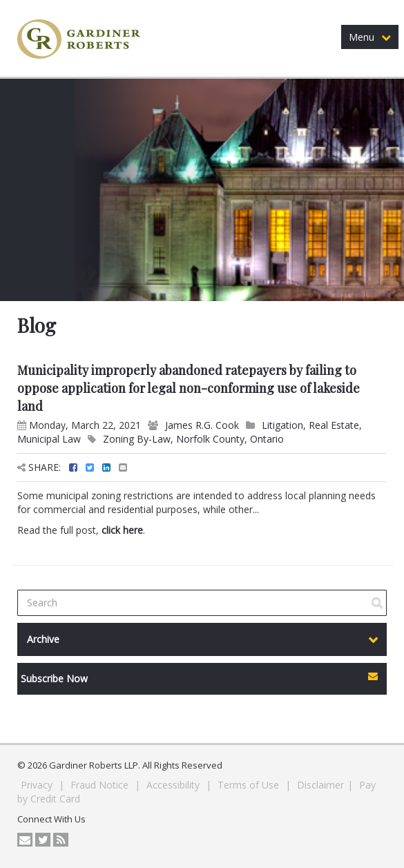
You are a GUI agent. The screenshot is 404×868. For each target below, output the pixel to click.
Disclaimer (320, 785)
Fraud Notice (101, 785)
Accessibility (174, 785)
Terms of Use (250, 785)
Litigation (282, 425)
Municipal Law (49, 439)
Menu (370, 37)
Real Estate (334, 425)
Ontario (267, 439)
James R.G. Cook (202, 425)
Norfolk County (210, 439)
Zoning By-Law (137, 439)
